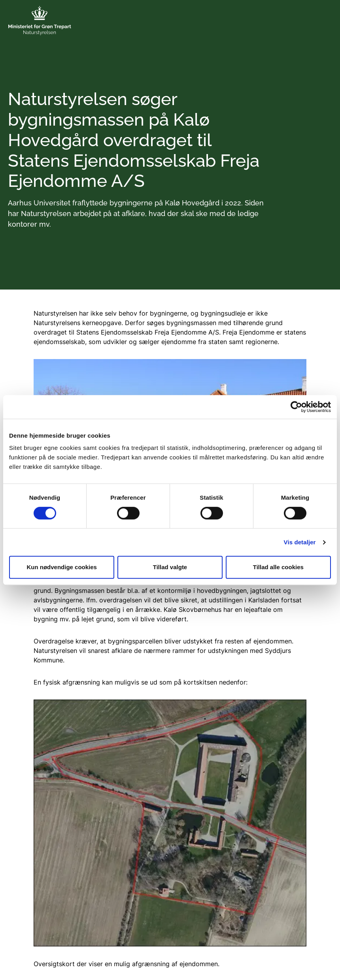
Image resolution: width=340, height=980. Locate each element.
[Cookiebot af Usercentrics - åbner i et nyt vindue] (296, 407)
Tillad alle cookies (278, 567)
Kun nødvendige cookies (62, 567)
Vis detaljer (300, 542)
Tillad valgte (170, 567)
